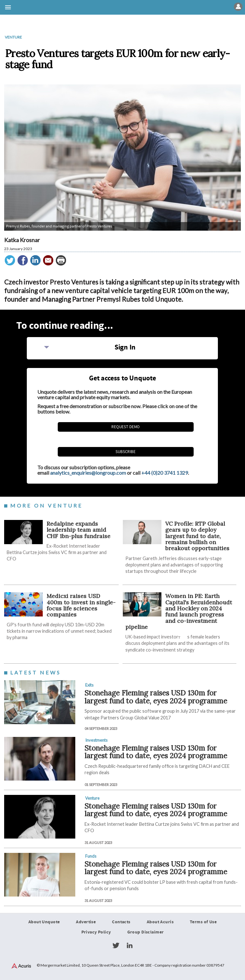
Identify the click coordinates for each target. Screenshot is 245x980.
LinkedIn (130, 946)
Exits (89, 685)
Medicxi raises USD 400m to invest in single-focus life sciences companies (81, 605)
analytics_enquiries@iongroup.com (88, 473)
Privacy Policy (96, 932)
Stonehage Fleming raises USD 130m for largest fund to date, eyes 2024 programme (156, 697)
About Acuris (160, 922)
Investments (96, 740)
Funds (91, 856)
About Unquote (44, 922)
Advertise (86, 922)
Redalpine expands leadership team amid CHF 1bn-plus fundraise (78, 530)
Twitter (116, 946)
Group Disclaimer (146, 932)
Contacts (121, 922)
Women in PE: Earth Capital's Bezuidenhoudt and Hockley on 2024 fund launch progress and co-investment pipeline (179, 611)
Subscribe (126, 452)
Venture (13, 37)
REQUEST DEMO (126, 427)
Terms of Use (203, 922)
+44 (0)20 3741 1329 (165, 473)
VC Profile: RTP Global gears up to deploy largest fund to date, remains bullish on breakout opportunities (197, 536)
